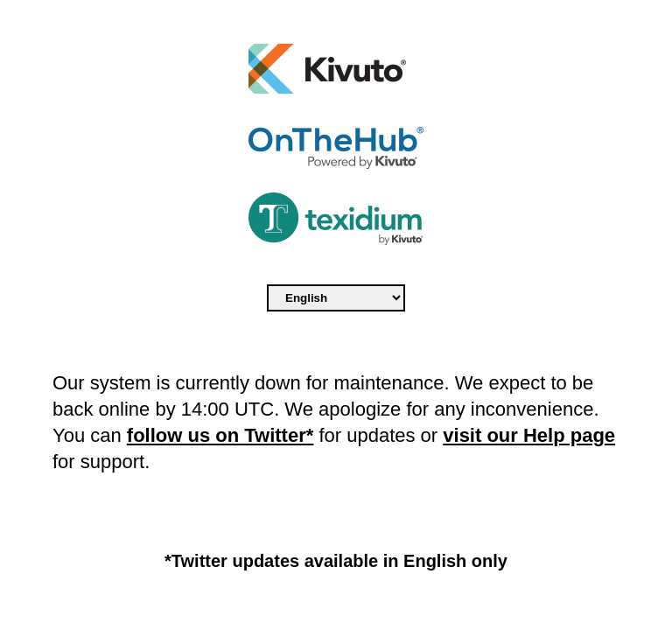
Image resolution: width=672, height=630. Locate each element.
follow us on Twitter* (220, 435)
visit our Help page (529, 435)
